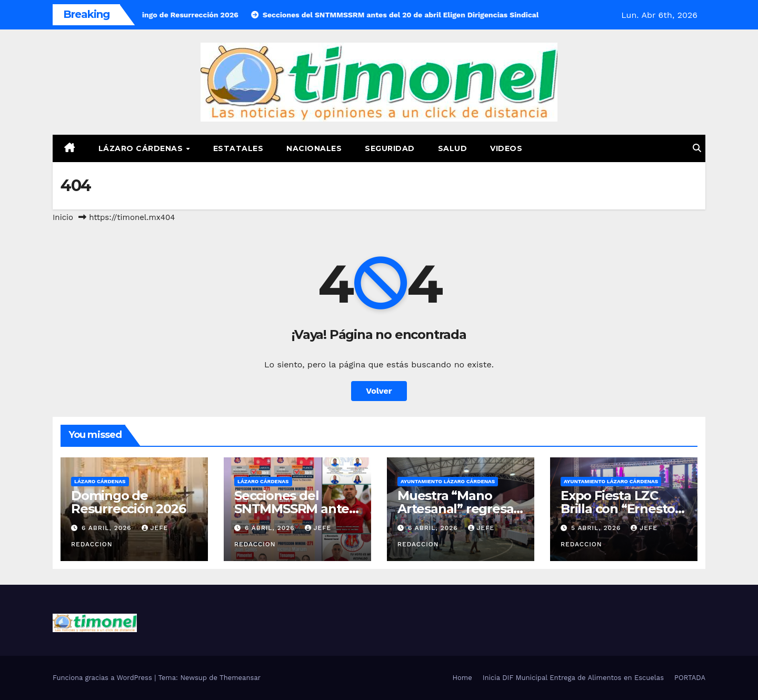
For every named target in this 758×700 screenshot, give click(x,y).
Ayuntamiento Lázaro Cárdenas (448, 481)
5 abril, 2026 (597, 528)
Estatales (238, 148)
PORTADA (690, 678)
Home (462, 678)
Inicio (63, 217)
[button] (697, 148)
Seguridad (390, 148)
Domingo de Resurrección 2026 (128, 502)
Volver (379, 391)
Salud (453, 148)
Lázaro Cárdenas (142, 148)
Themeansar (240, 678)
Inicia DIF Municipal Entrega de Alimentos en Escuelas (573, 678)
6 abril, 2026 (108, 528)
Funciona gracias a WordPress (103, 678)
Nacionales (314, 148)
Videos (506, 148)
